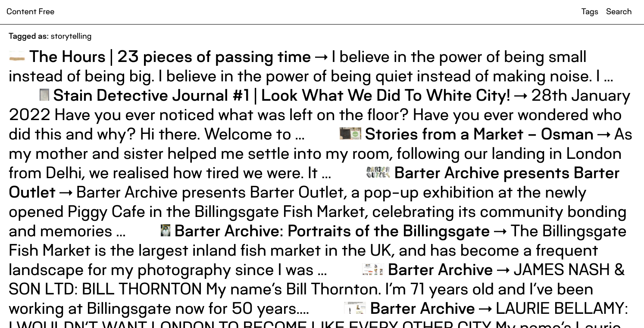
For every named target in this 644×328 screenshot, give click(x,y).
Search (619, 12)
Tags (590, 12)
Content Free (30, 12)
